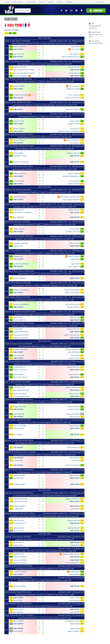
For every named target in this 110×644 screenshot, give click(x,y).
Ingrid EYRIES (75, 259)
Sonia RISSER (18, 460)
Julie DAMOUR (18, 612)
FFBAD (7, 2)
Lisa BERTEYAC (19, 478)
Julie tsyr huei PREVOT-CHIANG (24, 70)
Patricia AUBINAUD (20, 557)
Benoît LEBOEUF (74, 256)
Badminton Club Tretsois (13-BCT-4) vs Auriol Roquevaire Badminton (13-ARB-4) (44, 539)
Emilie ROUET (18, 545)
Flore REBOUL (75, 143)
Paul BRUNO (75, 47)
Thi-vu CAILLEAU (74, 95)
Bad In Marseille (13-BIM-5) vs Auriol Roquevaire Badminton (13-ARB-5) (44, 423)
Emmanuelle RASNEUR (21, 390)
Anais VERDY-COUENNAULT (23, 213)
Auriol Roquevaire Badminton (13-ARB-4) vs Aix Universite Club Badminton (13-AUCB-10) (44, 169)
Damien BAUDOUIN (20, 499)
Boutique (60, 2)
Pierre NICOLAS (74, 86)
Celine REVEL (75, 545)
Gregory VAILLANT (73, 329)
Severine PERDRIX (74, 307)
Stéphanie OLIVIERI (73, 89)
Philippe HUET (18, 256)
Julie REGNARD (75, 458)
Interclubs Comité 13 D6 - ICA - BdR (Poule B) (67, 41)
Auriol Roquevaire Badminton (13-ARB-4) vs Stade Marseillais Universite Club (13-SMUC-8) (44, 44)
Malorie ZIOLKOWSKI (72, 293)
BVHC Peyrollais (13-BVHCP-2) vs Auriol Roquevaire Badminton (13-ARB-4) (44, 64)
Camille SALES (18, 509)
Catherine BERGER (73, 521)
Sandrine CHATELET (73, 232)
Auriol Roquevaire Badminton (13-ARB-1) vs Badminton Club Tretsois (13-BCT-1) (44, 300)
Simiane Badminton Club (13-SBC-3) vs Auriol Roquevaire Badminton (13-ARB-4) (44, 149)
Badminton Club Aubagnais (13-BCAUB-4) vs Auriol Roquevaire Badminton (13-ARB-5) (44, 364)
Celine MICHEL (75, 317)
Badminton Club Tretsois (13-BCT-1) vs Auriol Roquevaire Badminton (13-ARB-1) (44, 239)
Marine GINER (75, 624)
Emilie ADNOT (75, 572)
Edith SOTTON (75, 417)
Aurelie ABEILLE (19, 542)
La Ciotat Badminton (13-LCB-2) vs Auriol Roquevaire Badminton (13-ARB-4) (44, 606)
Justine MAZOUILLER (73, 304)
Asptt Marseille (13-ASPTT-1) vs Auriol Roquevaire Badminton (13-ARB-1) (44, 274)
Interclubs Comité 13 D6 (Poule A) (71, 537)
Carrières (69, 2)
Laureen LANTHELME (72, 98)
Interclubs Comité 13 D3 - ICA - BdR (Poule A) (67, 102)
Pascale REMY (18, 246)
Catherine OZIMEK (20, 572)
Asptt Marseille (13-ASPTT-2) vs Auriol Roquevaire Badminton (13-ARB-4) (44, 580)
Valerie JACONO (19, 521)
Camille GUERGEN (74, 124)
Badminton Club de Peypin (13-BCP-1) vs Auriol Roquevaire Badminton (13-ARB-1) (44, 314)
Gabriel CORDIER (74, 174)
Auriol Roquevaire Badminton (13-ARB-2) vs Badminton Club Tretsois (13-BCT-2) (44, 569)
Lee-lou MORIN (74, 181)
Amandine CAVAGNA (21, 243)
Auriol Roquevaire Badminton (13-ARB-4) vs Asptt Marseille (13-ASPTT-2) (44, 618)
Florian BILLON (19, 554)
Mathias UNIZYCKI (20, 47)
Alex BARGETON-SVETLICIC (70, 197)
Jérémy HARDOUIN (73, 140)
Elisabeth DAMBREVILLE (71, 176)
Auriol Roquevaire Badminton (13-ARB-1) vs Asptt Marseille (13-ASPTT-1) (44, 192)
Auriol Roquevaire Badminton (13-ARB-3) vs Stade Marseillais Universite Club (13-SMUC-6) (44, 105)
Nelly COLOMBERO (73, 414)
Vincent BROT (18, 329)
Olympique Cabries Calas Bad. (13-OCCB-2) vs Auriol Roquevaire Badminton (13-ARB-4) (44, 207)
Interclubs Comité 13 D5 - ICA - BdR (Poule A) (67, 190)
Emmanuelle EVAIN (20, 501)
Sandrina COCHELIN (20, 95)
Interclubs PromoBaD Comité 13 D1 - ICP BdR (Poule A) (63, 493)
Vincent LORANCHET (73, 349)
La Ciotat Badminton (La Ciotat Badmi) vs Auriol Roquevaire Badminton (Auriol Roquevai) (44, 496)
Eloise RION (76, 460)
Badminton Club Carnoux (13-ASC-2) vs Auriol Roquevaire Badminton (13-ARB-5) (44, 385)
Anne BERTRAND (74, 352)
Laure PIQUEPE (74, 600)
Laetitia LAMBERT (20, 278)
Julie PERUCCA (75, 54)
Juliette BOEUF (18, 609)
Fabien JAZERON (19, 197)
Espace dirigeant (17, 2)
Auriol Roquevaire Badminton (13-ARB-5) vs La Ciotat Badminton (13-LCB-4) (44, 402)
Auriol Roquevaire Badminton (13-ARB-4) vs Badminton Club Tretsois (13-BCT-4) (44, 595)
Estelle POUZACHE (20, 394)
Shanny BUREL (75, 121)
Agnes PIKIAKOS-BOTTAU (71, 57)
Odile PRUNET (18, 49)
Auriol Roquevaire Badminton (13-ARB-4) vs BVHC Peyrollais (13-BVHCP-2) (44, 137)
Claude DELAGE (74, 73)
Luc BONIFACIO (74, 229)
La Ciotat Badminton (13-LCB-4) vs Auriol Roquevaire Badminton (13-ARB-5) (44, 472)
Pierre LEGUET (18, 621)
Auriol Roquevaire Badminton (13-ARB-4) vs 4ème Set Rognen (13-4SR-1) (44, 117)
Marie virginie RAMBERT (71, 200)
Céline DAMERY (74, 574)
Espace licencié (31, 2)
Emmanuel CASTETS (73, 621)
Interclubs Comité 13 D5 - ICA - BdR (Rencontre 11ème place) (61, 204)
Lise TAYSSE (76, 49)
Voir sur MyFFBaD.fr (96, 43)
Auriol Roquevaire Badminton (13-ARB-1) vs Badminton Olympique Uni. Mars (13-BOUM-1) (44, 285)
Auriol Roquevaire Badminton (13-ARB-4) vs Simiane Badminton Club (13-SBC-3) (44, 82)
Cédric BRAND (18, 153)
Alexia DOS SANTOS (73, 109)
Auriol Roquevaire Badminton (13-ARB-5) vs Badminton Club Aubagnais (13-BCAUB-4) (44, 455)
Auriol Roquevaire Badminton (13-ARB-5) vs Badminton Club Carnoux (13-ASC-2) (44, 443)
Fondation (51, 2)
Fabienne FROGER (20, 563)
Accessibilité (100, 2)
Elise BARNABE (19, 217)
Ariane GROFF (75, 598)
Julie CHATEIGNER (20, 426)
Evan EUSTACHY (19, 388)
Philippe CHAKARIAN (20, 349)
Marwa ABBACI (19, 374)
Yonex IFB (41, 2)
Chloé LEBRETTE (74, 266)
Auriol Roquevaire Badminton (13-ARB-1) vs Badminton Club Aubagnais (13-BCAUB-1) (44, 224)
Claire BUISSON (19, 54)
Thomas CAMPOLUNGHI (71, 554)
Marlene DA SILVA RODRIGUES (69, 131)
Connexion (96, 10)
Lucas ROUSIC (75, 128)
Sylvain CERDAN (74, 67)
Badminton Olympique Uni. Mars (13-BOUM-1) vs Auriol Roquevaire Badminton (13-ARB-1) (44, 326)
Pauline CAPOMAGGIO (21, 264)
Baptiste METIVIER (20, 67)
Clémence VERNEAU (20, 76)
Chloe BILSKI (75, 355)
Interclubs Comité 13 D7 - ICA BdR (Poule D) (67, 344)
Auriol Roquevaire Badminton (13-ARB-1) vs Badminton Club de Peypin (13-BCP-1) (44, 253)
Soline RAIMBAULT (73, 563)
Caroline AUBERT (74, 409)
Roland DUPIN (18, 210)
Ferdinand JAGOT (19, 367)
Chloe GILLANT (74, 358)
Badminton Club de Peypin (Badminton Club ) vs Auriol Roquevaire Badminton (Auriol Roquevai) (44, 516)
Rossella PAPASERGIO (72, 290)
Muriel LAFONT (19, 531)
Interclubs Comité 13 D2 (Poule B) (71, 566)
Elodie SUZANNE (74, 184)
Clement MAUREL (74, 407)
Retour (12, 19)
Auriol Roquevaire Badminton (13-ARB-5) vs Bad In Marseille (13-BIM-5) (44, 346)
